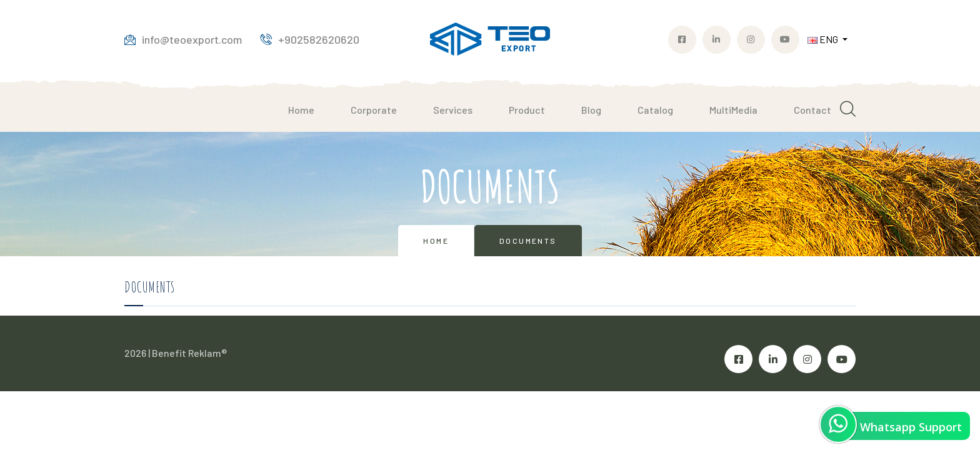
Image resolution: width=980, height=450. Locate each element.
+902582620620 (310, 39)
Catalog (655, 110)
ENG (824, 39)
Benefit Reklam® (189, 353)
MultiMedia (733, 110)
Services (453, 110)
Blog (591, 110)
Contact (812, 110)
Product (527, 110)
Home (301, 110)
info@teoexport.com (183, 39)
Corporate (374, 110)
